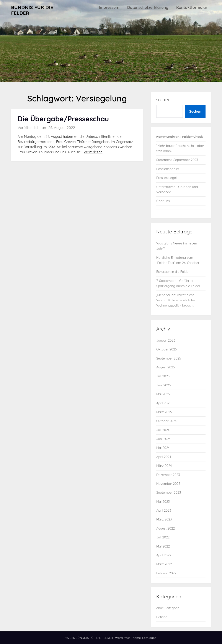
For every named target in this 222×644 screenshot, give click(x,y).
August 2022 (166, 528)
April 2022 (164, 555)
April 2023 (164, 510)
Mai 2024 (163, 448)
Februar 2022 (166, 573)
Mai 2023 (163, 502)
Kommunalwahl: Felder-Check (180, 137)
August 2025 (166, 367)
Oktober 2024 (166, 421)
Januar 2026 (166, 340)
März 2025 (164, 412)
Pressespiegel (166, 178)
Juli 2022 (163, 537)
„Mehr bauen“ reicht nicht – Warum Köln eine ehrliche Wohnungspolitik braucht (176, 300)
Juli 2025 (163, 376)
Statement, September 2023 (177, 160)
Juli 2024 (163, 430)
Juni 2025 (164, 385)
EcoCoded (149, 638)
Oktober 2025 (167, 349)
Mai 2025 (163, 394)
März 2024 (164, 466)
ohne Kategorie (168, 608)
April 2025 (164, 403)
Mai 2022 (163, 546)
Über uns (163, 201)
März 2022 (164, 564)
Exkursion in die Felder (173, 272)
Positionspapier (168, 169)
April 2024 (164, 457)
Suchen (163, 100)
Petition (162, 617)
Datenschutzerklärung (148, 7)
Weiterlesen (93, 152)
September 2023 (169, 492)
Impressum (109, 7)
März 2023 (164, 519)
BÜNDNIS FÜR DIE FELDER (32, 10)
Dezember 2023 (168, 475)
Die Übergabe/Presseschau (63, 119)
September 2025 (169, 358)
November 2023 (168, 484)
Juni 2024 (163, 439)
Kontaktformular (192, 7)
